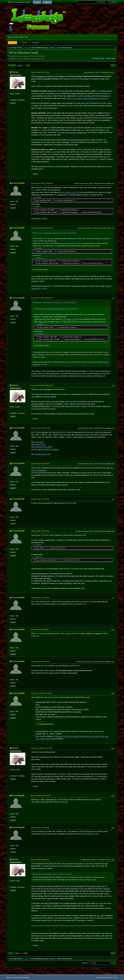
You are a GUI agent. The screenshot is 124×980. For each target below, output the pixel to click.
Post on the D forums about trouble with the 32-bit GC (88, 98)
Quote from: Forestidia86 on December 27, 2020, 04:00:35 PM (55, 303)
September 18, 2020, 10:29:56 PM (42, 183)
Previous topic (98, 58)
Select (38, 197)
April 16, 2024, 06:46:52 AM (40, 859)
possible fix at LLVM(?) (44, 447)
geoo (47, 48)
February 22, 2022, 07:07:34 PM (41, 693)
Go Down (12, 66)
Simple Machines (24, 977)
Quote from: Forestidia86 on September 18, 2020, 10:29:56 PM (55, 233)
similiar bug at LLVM (43, 454)
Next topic (111, 58)
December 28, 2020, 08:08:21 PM (42, 385)
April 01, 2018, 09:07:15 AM (40, 72)
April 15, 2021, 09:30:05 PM (40, 531)
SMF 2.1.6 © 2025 (12, 977)
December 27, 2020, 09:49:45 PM (42, 298)
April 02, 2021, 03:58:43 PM (40, 464)
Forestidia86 (18, 183)
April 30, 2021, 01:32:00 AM (40, 598)
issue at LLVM (40, 444)
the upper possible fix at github (47, 449)
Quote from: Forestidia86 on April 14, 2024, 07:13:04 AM (53, 874)
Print (113, 66)
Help (97, 977)
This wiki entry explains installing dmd (72, 132)
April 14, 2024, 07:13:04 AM (40, 827)
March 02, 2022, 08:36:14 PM (41, 796)
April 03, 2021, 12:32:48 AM (40, 499)
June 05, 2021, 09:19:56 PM (40, 661)
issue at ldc (39, 442)
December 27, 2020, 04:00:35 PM (42, 228)
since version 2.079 (68, 192)
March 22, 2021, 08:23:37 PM (41, 428)
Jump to (84, 963)
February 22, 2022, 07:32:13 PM (41, 748)
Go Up (11, 953)
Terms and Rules (105, 977)
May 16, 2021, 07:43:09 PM (40, 629)
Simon (52, 48)
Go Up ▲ (115, 977)
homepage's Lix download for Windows (50, 76)
